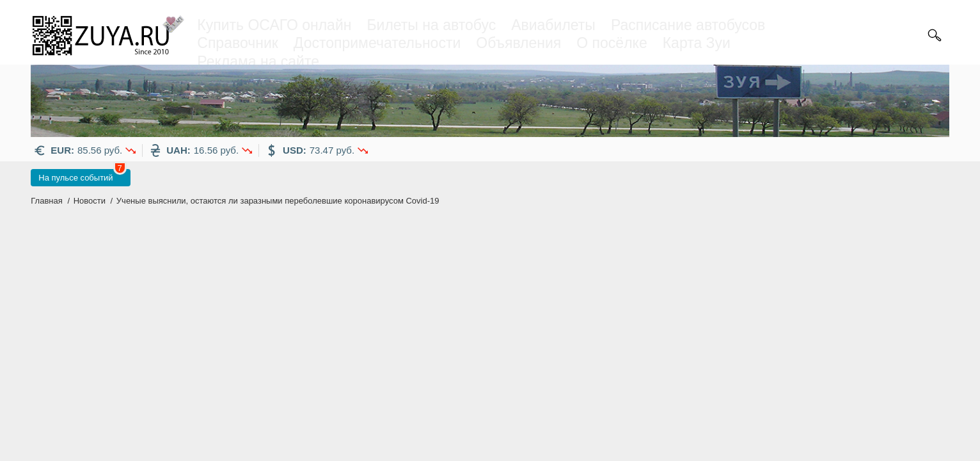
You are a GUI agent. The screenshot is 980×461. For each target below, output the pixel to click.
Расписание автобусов (688, 25)
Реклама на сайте (258, 61)
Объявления (518, 43)
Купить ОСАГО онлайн (274, 25)
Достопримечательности (377, 43)
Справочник (238, 43)
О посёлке (612, 43)
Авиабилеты (553, 25)
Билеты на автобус (431, 25)
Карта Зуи (697, 43)
